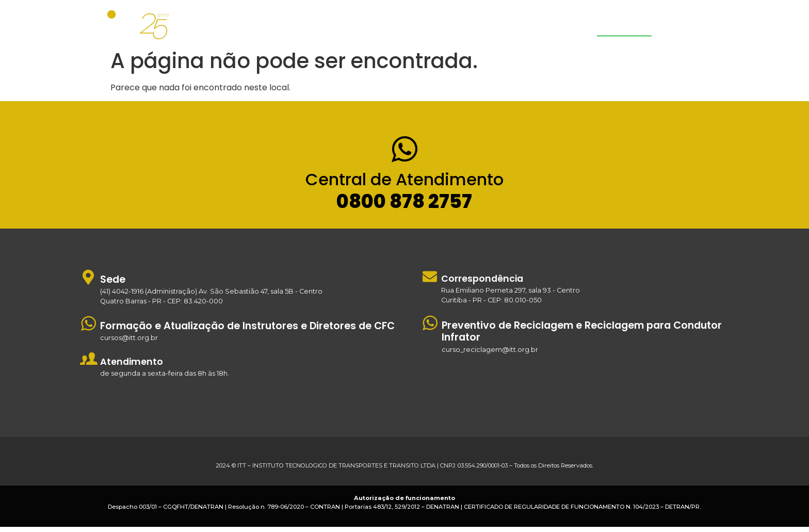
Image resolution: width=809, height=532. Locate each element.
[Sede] (88, 282)
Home (434, 25)
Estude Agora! (691, 25)
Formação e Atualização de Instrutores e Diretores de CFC (247, 331)
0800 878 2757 (404, 206)
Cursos (489, 25)
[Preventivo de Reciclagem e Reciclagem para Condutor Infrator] (430, 328)
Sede (113, 285)
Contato (624, 25)
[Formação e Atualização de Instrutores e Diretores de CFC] (88, 328)
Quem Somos (558, 25)
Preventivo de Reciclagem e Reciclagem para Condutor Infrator (582, 336)
